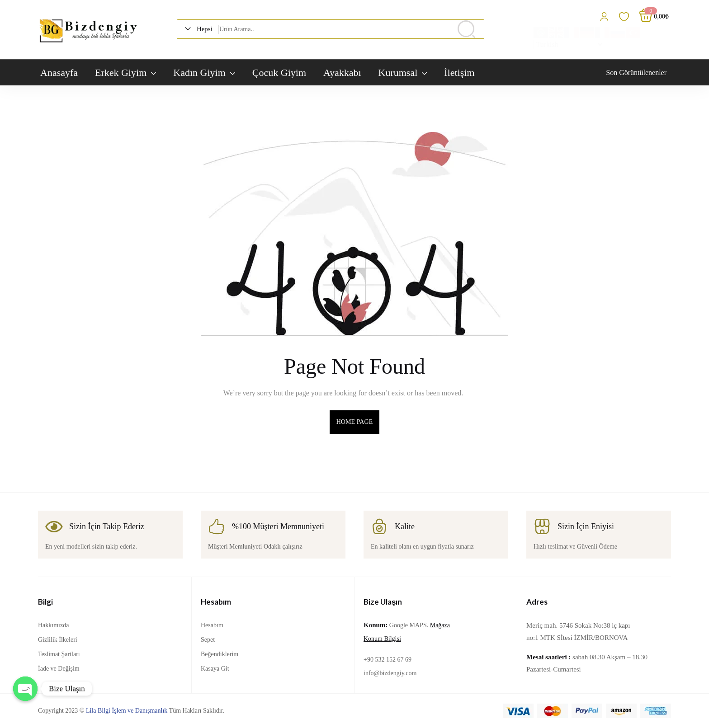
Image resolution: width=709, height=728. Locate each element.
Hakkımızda (53, 625)
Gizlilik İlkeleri (58, 640)
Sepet (208, 640)
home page (355, 422)
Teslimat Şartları (59, 654)
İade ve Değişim (59, 669)
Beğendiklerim (220, 654)
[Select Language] (569, 45)
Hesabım (212, 625)
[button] (202, 29)
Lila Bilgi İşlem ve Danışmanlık (127, 711)
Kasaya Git (215, 669)
